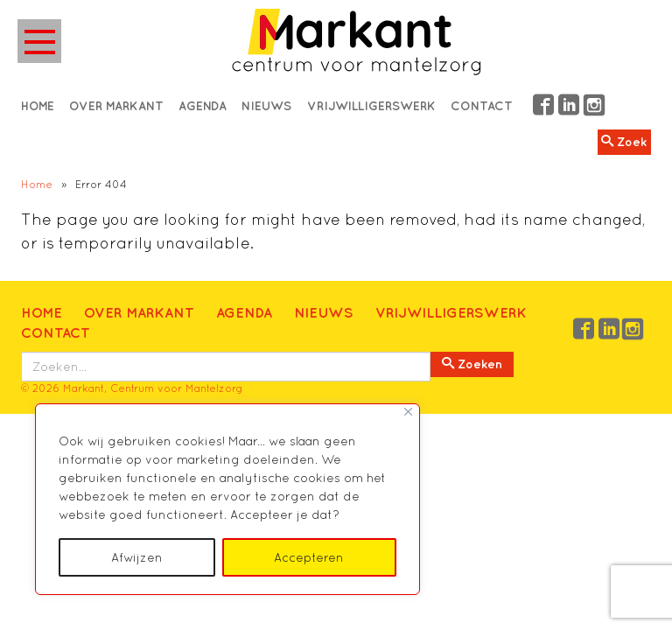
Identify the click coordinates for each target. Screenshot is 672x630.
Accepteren (309, 557)
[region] (227, 499)
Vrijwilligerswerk (451, 312)
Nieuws (324, 312)
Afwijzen (137, 557)
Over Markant (139, 312)
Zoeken (472, 364)
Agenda (244, 312)
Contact (56, 332)
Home (37, 184)
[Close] (408, 412)
